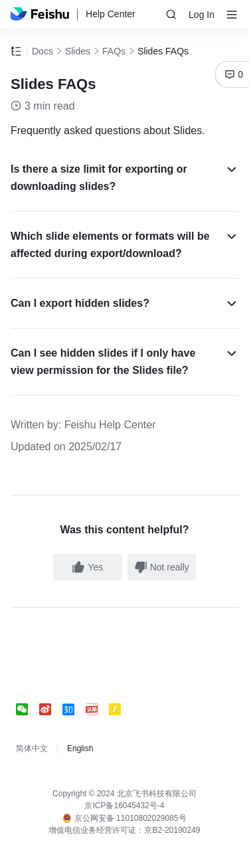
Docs (42, 51)
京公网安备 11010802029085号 (124, 818)
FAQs (114, 51)
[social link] (28, 709)
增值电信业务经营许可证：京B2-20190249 (124, 830)
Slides (78, 51)
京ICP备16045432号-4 (124, 806)
